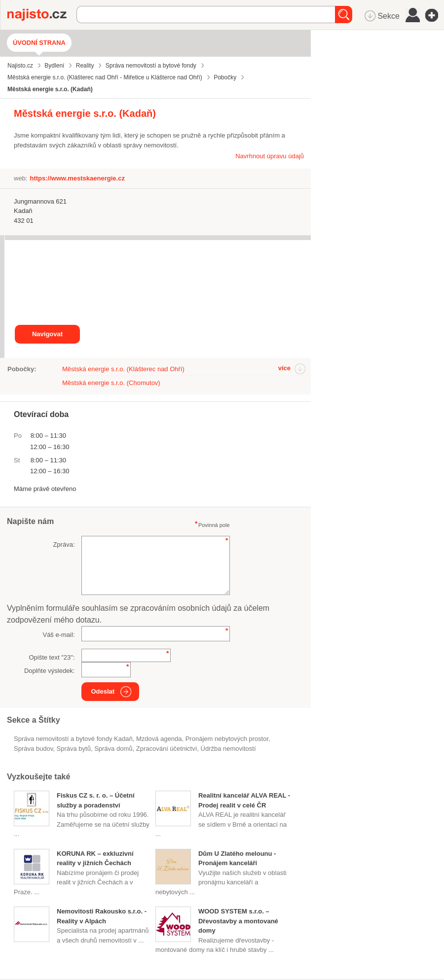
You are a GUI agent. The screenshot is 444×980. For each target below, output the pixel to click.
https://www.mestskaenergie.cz (77, 178)
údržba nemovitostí (228, 749)
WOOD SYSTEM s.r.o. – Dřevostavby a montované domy (238, 921)
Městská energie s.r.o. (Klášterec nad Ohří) (123, 369)
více (284, 368)
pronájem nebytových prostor (227, 739)
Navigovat (47, 334)
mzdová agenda (159, 739)
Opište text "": (52, 657)
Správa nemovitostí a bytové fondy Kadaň (73, 739)
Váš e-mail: (58, 635)
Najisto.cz (42, 15)
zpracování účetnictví (167, 749)
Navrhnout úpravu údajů (270, 156)
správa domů (113, 749)
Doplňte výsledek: (50, 671)
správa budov (33, 749)
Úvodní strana (39, 43)
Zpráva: (64, 544)
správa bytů (74, 749)
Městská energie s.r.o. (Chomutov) (111, 383)
